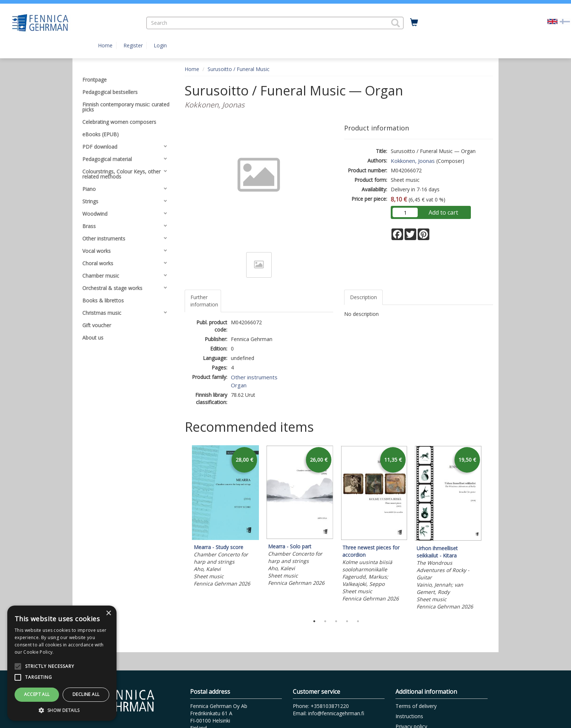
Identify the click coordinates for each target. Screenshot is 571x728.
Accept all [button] (37, 694)
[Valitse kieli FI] (565, 21)
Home (105, 45)
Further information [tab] (204, 301)
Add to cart (443, 212)
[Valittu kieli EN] (552, 21)
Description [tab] (363, 297)
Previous (183, 529)
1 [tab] (314, 621)
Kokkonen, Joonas (413, 161)
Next (489, 529)
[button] (395, 23)
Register (133, 45)
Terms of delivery (416, 706)
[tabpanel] (225, 517)
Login (160, 45)
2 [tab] (325, 621)
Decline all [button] (86, 694)
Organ (239, 385)
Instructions (409, 716)
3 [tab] (336, 621)
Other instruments (254, 377)
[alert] (62, 663)
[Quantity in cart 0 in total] (414, 23)
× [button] (108, 613)
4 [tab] (347, 621)
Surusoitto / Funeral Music (239, 69)
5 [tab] (358, 621)
